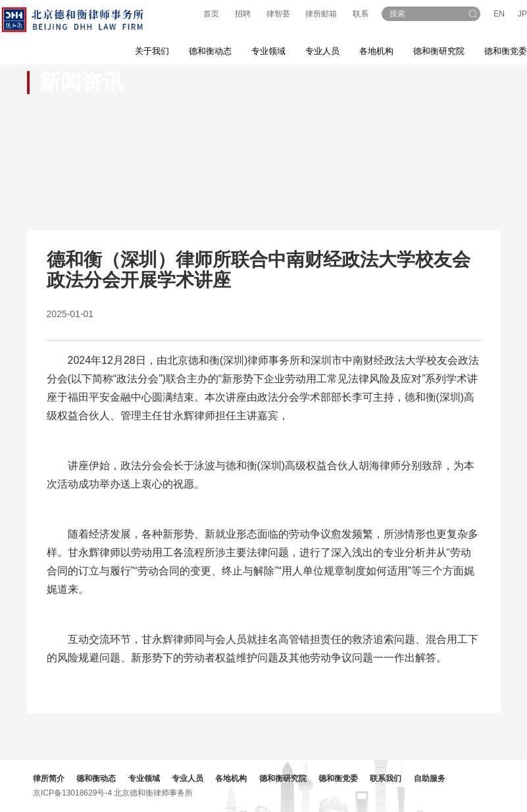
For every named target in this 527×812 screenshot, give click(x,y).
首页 (211, 14)
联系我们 (386, 778)
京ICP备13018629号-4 (72, 793)
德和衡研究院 (283, 778)
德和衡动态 (96, 778)
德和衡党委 (338, 778)
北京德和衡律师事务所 (153, 793)
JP (522, 14)
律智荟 (278, 14)
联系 (361, 14)
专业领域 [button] (268, 51)
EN (499, 14)
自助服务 (430, 778)
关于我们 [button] (152, 51)
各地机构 (376, 51)
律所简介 (49, 778)
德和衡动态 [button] (210, 51)
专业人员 (322, 51)
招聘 (243, 14)
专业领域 (144, 778)
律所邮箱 (321, 14)
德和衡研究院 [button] (439, 51)
